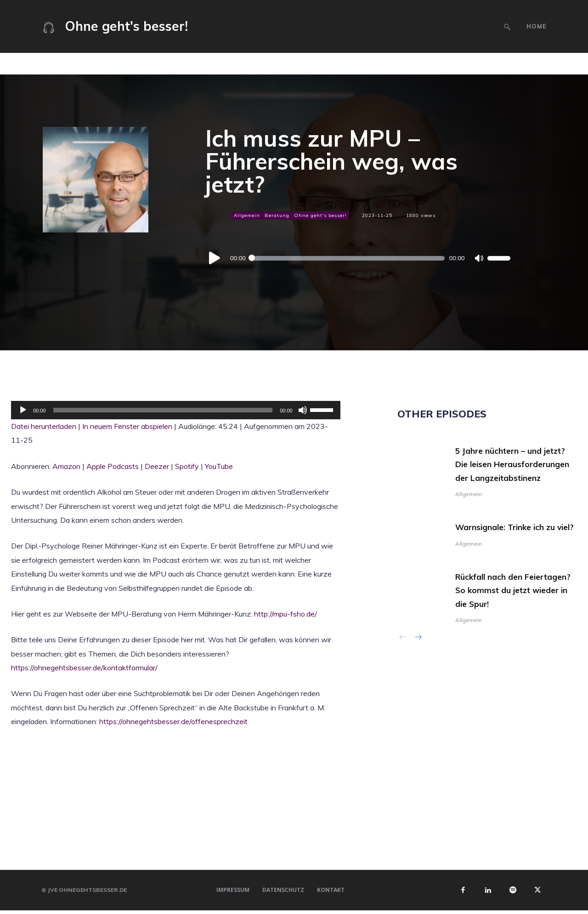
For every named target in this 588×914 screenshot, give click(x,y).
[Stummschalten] (479, 258)
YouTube (219, 466)
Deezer (157, 466)
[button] (507, 27)
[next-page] (418, 667)
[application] (358, 258)
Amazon (66, 466)
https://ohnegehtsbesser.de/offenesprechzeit (173, 721)
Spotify (187, 466)
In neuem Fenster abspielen (127, 426)
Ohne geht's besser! (320, 215)
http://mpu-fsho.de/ (286, 614)
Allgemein (246, 215)
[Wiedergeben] (215, 258)
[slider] (347, 258)
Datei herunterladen (44, 426)
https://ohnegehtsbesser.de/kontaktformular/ (84, 668)
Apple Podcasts (113, 466)
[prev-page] (403, 667)
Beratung (277, 215)
